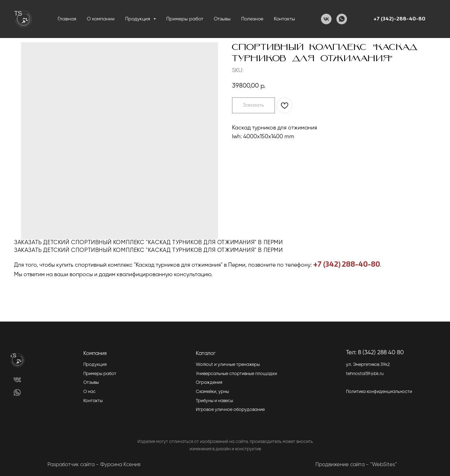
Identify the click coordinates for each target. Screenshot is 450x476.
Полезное (252, 19)
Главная (67, 19)
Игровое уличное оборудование (230, 410)
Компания (95, 353)
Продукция (95, 365)
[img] (17, 380)
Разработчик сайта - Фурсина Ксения (94, 465)
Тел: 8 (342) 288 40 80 (375, 353)
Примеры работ (185, 19)
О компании (101, 19)
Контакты (284, 19)
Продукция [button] (138, 19)
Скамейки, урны (212, 392)
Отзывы (222, 19)
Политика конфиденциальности (379, 392)
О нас (89, 392)
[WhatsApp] (342, 19)
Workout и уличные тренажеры (228, 365)
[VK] (326, 19)
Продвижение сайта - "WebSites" (356, 465)
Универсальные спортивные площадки (236, 374)
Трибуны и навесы (214, 401)
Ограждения (209, 383)
